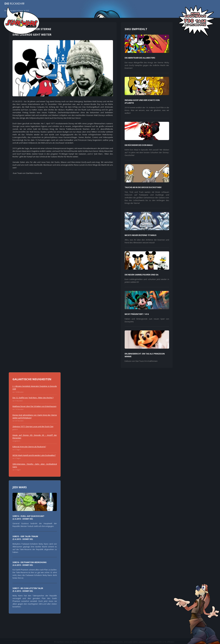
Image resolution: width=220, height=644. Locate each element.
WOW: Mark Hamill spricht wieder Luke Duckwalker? (34, 455)
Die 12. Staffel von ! (33, 398)
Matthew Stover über (34, 406)
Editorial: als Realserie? (29, 447)
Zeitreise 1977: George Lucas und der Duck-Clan (33, 426)
